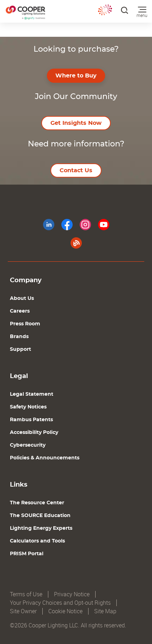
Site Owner (23, 611)
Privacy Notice (72, 594)
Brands (19, 337)
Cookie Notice (65, 611)
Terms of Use (26, 594)
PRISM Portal (27, 554)
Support (20, 349)
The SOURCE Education (40, 516)
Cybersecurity (28, 445)
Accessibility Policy (34, 433)
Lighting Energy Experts (41, 528)
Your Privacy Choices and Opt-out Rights (60, 603)
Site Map (105, 611)
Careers (20, 311)
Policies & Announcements (45, 458)
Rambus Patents (31, 420)
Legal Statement (32, 394)
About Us (22, 298)
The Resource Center (37, 503)
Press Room (25, 324)
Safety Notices (28, 407)
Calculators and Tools (37, 541)
